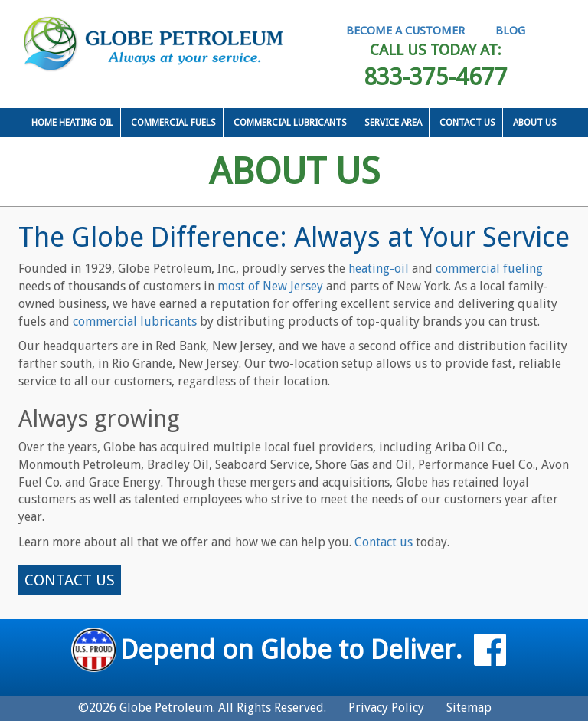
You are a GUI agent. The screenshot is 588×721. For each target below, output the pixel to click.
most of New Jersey (270, 286)
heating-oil (379, 269)
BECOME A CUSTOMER (405, 31)
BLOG (510, 31)
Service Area (393, 123)
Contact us (384, 542)
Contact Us (467, 123)
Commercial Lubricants (290, 123)
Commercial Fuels (173, 123)
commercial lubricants (135, 321)
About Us (535, 123)
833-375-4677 (436, 76)
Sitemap (469, 708)
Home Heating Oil (72, 123)
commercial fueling (489, 269)
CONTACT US (70, 580)
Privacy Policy (386, 708)
